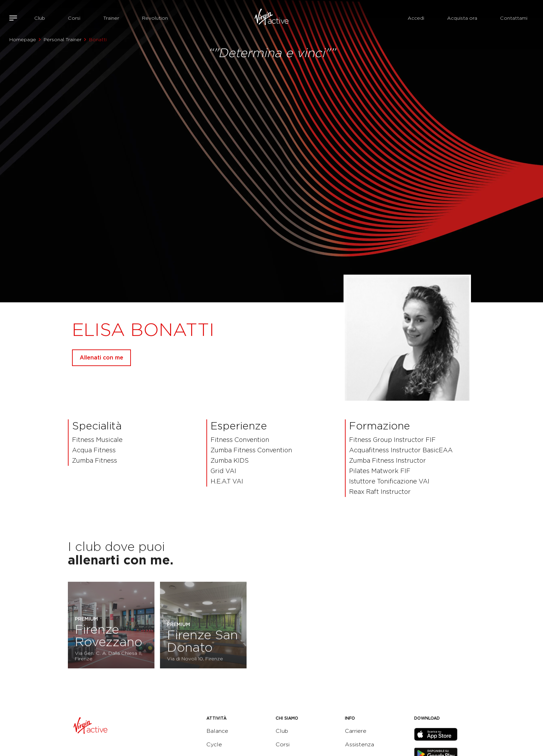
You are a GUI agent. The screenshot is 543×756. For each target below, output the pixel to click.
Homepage (23, 39)
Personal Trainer (63, 39)
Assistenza (359, 744)
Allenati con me (101, 358)
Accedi (416, 18)
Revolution (155, 18)
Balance (217, 731)
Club (40, 18)
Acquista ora (462, 18)
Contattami (514, 18)
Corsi (74, 18)
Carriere (356, 731)
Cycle (214, 744)
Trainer (111, 18)
